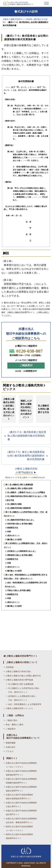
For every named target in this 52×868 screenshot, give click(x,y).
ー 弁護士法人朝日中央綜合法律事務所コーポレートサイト (20, 765)
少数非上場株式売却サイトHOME (17, 19)
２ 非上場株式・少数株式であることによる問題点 (25, 492)
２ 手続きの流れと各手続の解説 (18, 590)
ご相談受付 (26, 365)
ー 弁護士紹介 (9, 747)
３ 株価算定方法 (12, 528)
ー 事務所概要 (9, 743)
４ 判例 (8, 531)
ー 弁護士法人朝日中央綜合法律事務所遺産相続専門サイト (20, 773)
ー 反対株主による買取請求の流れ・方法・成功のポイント (21, 698)
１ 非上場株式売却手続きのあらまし (20, 520)
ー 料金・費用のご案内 (13, 725)
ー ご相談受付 (9, 729)
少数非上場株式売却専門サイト (20, 656)
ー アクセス (8, 751)
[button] (46, 3)
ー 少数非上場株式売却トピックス (18, 708)
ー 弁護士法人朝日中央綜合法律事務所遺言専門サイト (20, 812)
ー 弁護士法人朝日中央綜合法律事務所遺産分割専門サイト (20, 789)
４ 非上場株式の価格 (13, 504)
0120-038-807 (26, 351)
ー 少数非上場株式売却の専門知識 (18, 680)
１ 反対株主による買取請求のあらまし (21, 551)
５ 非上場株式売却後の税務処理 (18, 508)
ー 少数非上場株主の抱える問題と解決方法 (22, 676)
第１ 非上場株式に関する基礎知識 (19, 485)
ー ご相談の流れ (10, 720)
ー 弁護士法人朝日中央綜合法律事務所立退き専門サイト (20, 805)
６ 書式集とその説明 (13, 539)
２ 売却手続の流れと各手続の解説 (19, 524)
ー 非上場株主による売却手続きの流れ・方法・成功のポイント (23, 690)
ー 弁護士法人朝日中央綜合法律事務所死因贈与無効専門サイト (20, 781)
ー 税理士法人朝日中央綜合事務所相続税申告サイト (18, 836)
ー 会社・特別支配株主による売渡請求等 (23, 704)
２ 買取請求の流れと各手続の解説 (19, 555)
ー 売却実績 (8, 667)
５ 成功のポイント (12, 535)
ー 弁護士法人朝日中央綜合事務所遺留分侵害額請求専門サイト (18, 797)
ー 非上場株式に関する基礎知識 (20, 684)
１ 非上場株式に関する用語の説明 (19, 488)
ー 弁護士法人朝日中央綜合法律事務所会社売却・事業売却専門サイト (20, 820)
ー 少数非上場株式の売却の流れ (17, 671)
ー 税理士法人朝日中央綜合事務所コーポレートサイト (18, 828)
